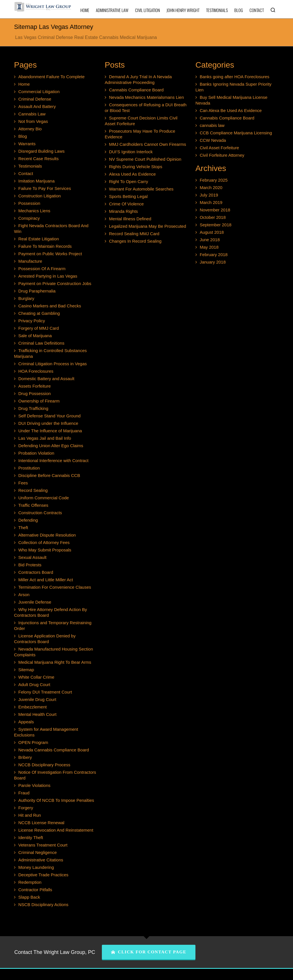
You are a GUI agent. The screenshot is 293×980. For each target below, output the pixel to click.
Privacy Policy (32, 321)
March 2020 (211, 187)
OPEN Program (33, 742)
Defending (28, 520)
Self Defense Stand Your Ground (50, 416)
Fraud (24, 793)
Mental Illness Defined (130, 219)
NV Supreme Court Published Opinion (145, 159)
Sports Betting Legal (128, 196)
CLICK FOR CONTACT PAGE (149, 952)
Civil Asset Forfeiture (219, 148)
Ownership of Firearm (39, 401)
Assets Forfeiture (34, 386)
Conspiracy (29, 218)
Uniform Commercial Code (44, 498)
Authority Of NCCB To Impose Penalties (56, 800)
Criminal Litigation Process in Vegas (53, 364)
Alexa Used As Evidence (132, 174)
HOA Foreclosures (36, 371)
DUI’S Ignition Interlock (131, 152)
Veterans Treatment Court (43, 845)
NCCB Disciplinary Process (44, 765)
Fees (23, 483)
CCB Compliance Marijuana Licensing (236, 133)
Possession (29, 203)
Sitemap (26, 670)
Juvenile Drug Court (37, 699)
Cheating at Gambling (39, 313)
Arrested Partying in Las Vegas (48, 276)
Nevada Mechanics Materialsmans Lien (146, 97)
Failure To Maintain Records (45, 246)
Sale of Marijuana (35, 336)
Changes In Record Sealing (135, 241)
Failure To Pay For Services (45, 188)
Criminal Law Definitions (41, 343)
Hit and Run (30, 815)
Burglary (26, 298)
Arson (24, 595)
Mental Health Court (37, 714)
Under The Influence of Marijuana (50, 431)
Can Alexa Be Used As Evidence (231, 110)
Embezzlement (32, 707)
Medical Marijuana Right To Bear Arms (55, 662)
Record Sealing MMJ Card (134, 234)
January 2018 (213, 262)
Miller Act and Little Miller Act (46, 580)
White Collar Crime (36, 677)
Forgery (26, 808)
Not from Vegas (33, 121)
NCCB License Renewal (41, 823)
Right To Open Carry (128, 181)
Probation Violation (36, 453)
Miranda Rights (123, 211)
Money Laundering (36, 867)
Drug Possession (34, 393)
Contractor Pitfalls (35, 890)
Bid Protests (30, 565)
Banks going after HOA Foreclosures (234, 77)
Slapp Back (29, 897)
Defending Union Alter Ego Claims (51, 446)
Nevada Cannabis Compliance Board (54, 750)
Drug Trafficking (33, 408)
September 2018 (216, 225)
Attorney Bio (30, 129)
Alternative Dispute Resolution (47, 535)
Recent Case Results (38, 159)
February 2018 (214, 255)
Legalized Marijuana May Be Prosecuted (148, 226)
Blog (23, 136)
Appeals (26, 722)
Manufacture (30, 261)
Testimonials (30, 166)
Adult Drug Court (34, 685)
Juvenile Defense (35, 602)
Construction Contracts (40, 513)
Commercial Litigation (39, 92)
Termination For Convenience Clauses (55, 587)
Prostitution (29, 468)
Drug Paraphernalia (37, 291)
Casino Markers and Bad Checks (50, 306)
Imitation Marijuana (36, 181)
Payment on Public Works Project (50, 254)
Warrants (27, 144)
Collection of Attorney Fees (44, 542)
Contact (26, 173)
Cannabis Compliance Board (136, 90)
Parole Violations (34, 785)
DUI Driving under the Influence (48, 423)
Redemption (30, 882)
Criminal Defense (35, 99)
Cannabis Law (32, 114)
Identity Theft (31, 837)
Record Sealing (33, 490)
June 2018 (210, 240)
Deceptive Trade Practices (43, 875)
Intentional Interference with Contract (53, 460)
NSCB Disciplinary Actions (43, 905)
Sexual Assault (32, 557)
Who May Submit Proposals (45, 550)
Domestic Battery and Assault (46, 379)
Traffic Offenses (33, 505)
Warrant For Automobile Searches (141, 189)
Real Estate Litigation (39, 239)
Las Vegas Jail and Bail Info (45, 438)
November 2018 (215, 210)
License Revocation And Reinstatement (56, 830)
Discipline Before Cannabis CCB (49, 475)
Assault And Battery (37, 106)
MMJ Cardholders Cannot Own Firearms (148, 144)
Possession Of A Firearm (42, 269)
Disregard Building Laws (41, 151)
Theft (23, 528)
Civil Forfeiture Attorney (222, 155)
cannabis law (212, 125)
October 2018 (213, 217)
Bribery (25, 757)
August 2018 (212, 232)
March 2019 (211, 202)
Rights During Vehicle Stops (136, 167)
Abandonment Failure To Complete (52, 77)
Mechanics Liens (34, 211)
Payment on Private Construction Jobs (55, 283)
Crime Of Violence (126, 204)
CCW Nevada (213, 140)
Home (24, 84)
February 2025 (214, 180)
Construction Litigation (39, 196)
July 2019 (209, 195)
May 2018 (209, 247)
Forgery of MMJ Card (39, 328)
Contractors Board (36, 572)
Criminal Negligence (37, 852)
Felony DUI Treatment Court (45, 692)
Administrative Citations (41, 860)
